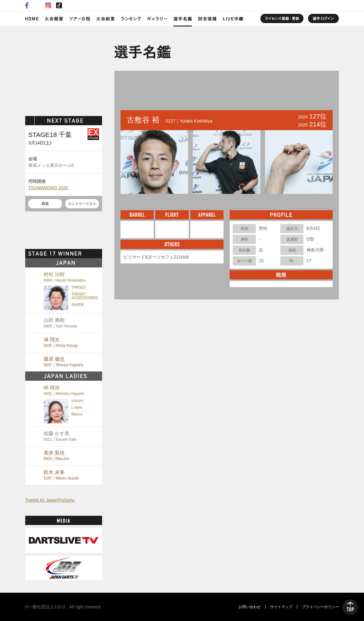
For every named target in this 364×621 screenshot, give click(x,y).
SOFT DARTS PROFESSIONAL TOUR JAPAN (64, 70)
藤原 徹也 (63, 362)
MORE (91, 254)
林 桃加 (64, 390)
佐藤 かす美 (60, 436)
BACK (135, 89)
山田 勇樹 (60, 323)
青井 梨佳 (56, 456)
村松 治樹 (65, 277)
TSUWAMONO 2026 (48, 188)
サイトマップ (281, 607)
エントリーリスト (82, 204)
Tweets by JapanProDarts (50, 500)
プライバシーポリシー (320, 607)
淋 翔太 (61, 342)
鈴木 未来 (61, 475)
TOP (350, 607)
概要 (45, 204)
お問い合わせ (250, 607)
